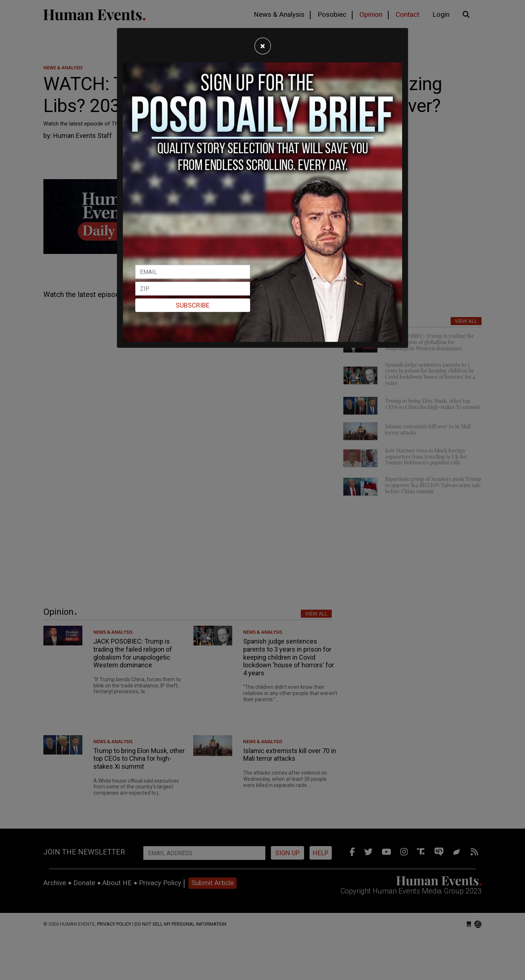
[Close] (263, 46)
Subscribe (193, 305)
